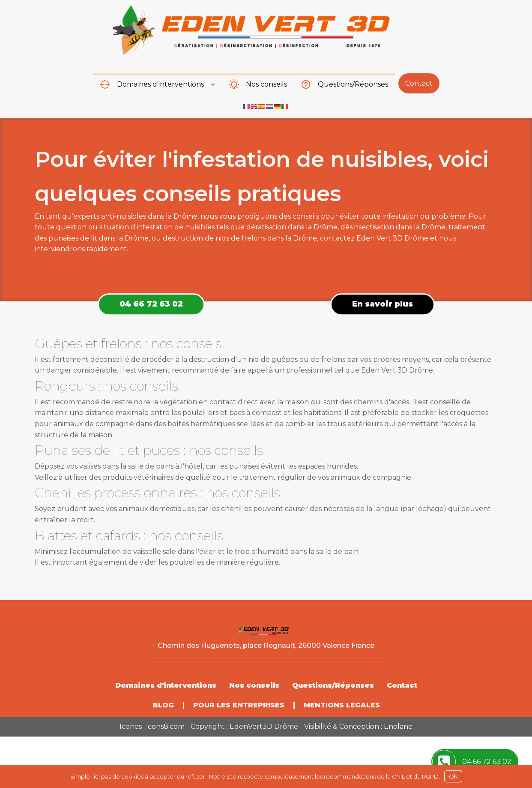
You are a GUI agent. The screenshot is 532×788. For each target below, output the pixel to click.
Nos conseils (266, 84)
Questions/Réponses (353, 84)
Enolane (398, 726)
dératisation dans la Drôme (292, 227)
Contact (419, 83)
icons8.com (166, 726)
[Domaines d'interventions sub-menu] (215, 84)
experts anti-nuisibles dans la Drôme (135, 216)
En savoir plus (383, 304)
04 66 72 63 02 (151, 304)
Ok (453, 776)
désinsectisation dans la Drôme (393, 227)
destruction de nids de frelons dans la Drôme (240, 238)
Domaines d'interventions (160, 84)
